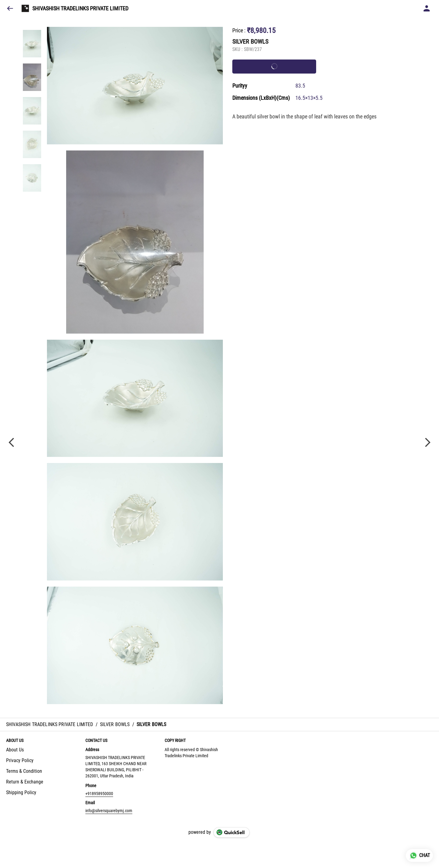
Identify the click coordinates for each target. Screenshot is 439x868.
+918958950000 (99, 794)
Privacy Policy (20, 760)
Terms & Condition (24, 771)
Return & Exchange (25, 782)
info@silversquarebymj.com (109, 811)
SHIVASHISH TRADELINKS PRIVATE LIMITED (80, 9)
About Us (15, 750)
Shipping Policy (21, 792)
